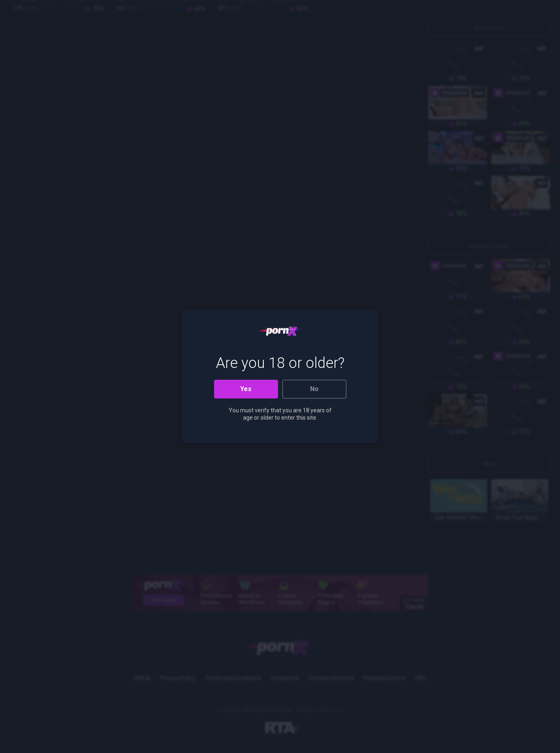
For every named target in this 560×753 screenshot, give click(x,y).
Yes (246, 389)
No (314, 389)
